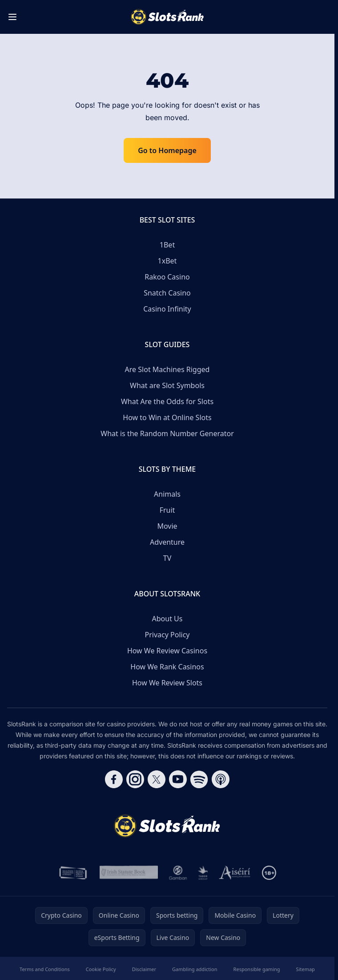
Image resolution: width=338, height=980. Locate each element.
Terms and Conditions (45, 969)
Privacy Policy (167, 635)
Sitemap (306, 969)
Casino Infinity (167, 309)
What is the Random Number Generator (167, 433)
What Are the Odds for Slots (167, 401)
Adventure (167, 542)
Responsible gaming (257, 969)
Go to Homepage (167, 150)
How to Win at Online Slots (167, 417)
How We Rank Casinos (167, 667)
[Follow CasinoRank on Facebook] (114, 779)
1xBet (167, 261)
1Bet (167, 245)
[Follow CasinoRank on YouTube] (178, 779)
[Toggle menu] (12, 17)
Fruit (167, 510)
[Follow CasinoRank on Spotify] (199, 779)
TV (167, 558)
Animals (167, 494)
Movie (167, 526)
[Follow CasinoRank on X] (157, 779)
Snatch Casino (167, 293)
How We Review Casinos (167, 651)
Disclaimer (144, 969)
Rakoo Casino (167, 277)
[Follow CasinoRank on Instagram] (135, 779)
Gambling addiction (195, 969)
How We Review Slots (167, 683)
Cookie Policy (101, 969)
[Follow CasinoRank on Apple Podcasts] (221, 779)
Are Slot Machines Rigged (167, 369)
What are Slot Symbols (167, 385)
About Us (167, 619)
